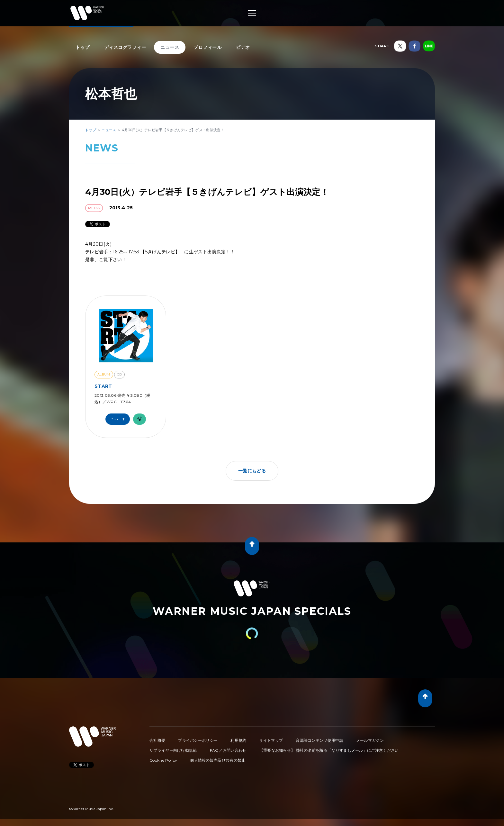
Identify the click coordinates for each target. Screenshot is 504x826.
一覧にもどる (252, 471)
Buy (119, 419)
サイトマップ (271, 740)
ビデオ (243, 47)
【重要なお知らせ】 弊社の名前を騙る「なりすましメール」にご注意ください (329, 750)
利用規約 (238, 740)
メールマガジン (370, 740)
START (103, 386)
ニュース (170, 47)
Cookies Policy (163, 760)
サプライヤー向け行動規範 (173, 750)
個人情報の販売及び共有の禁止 (218, 760)
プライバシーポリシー (198, 740)
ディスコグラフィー (125, 47)
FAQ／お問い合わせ (228, 750)
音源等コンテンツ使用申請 (319, 740)
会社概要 (157, 740)
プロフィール (207, 47)
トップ (83, 47)
